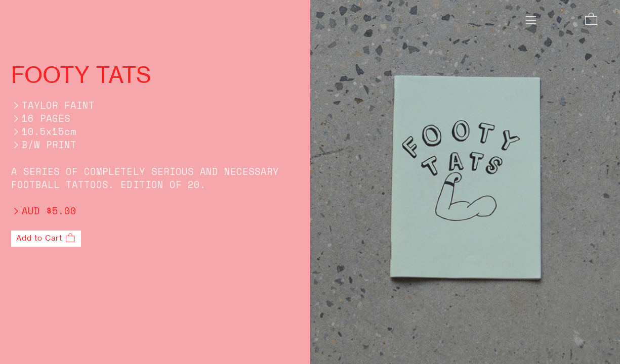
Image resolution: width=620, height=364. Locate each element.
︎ (591, 19)
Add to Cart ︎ (46, 238)
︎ (531, 20)
